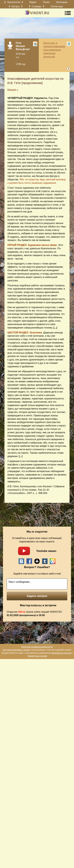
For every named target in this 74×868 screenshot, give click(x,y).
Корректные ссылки (37, 656)
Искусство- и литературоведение (54, 45)
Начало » (13, 90)
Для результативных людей (16, 650)
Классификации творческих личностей (52, 53)
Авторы (16, 6)
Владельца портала (62, 653)
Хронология (14, 2)
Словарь (37, 6)
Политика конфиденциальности (37, 647)
